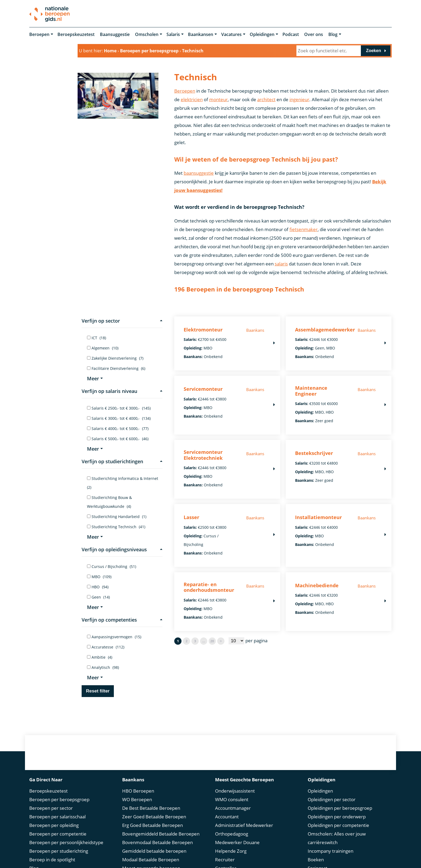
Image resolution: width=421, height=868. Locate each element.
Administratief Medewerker (244, 825)
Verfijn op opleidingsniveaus (122, 549)
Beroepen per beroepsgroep (59, 799)
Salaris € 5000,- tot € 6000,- (118, 439)
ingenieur (299, 99)
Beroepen (39, 34)
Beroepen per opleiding (54, 825)
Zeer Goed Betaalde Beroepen (154, 817)
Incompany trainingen (331, 851)
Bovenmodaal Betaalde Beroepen (157, 842)
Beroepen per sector (51, 808)
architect (266, 99)
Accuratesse (106, 647)
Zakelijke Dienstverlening (115, 358)
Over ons (314, 34)
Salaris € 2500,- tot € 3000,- (119, 408)
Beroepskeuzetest (76, 34)
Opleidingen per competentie (338, 825)
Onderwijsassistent (235, 791)
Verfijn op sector (122, 321)
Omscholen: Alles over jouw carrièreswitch (337, 838)
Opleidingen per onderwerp (337, 817)
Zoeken (373, 51)
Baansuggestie (115, 34)
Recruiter (225, 860)
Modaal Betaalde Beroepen (151, 860)
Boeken (316, 860)
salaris (281, 264)
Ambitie (100, 657)
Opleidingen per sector (332, 799)
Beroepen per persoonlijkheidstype (66, 842)
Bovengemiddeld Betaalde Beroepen (161, 834)
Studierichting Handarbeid (117, 517)
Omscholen (147, 34)
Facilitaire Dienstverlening (116, 368)
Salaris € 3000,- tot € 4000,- (119, 418)
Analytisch (103, 667)
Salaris (173, 34)
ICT (97, 338)
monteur (218, 99)
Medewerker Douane (237, 842)
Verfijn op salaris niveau (122, 391)
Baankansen (201, 34)
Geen (98, 597)
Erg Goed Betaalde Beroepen (153, 825)
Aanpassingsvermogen (114, 637)
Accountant (227, 817)
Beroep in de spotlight (52, 860)
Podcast (291, 34)
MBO (99, 577)
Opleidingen (262, 34)
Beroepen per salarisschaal (57, 817)
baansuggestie (199, 173)
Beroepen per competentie (58, 834)
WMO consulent (232, 799)
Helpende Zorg (231, 851)
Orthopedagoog (232, 834)
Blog (333, 34)
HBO (98, 587)
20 (212, 641)
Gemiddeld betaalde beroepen (154, 851)
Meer (95, 378)
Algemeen (103, 348)
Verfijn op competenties (122, 620)
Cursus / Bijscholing (112, 566)
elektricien (192, 99)
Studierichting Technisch (116, 527)
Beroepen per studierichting (59, 851)
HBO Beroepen (138, 791)
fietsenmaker (304, 229)
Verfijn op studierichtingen (122, 461)
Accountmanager (233, 808)
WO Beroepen (137, 799)
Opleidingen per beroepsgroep (340, 808)
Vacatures (231, 34)
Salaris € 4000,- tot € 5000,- (118, 428)
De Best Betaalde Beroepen (151, 808)
